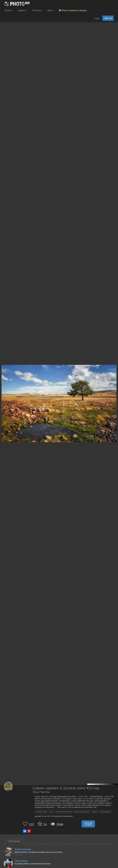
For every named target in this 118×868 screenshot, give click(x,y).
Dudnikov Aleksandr (23, 849)
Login (97, 18)
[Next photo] (115, 392)
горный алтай (41, 812)
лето (51, 812)
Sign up (108, 18)
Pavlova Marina (21, 861)
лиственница (105, 812)
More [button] (51, 10)
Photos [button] (9, 10)
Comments (14, 841)
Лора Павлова (41, 792)
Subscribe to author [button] (88, 824)
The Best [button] (37, 10)
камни (95, 812)
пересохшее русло (82, 812)
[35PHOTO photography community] (17, 4)
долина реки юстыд (64, 812)
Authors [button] (23, 10)
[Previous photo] (3, 392)
